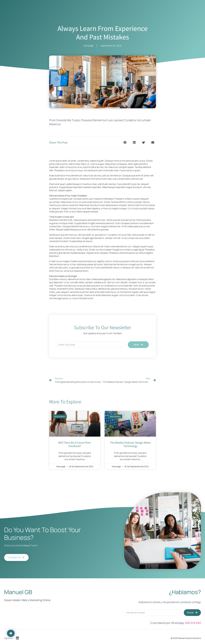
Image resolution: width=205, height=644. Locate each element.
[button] (125, 142)
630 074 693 (193, 623)
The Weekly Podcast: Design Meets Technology (130, 444)
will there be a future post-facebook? (75, 444)
